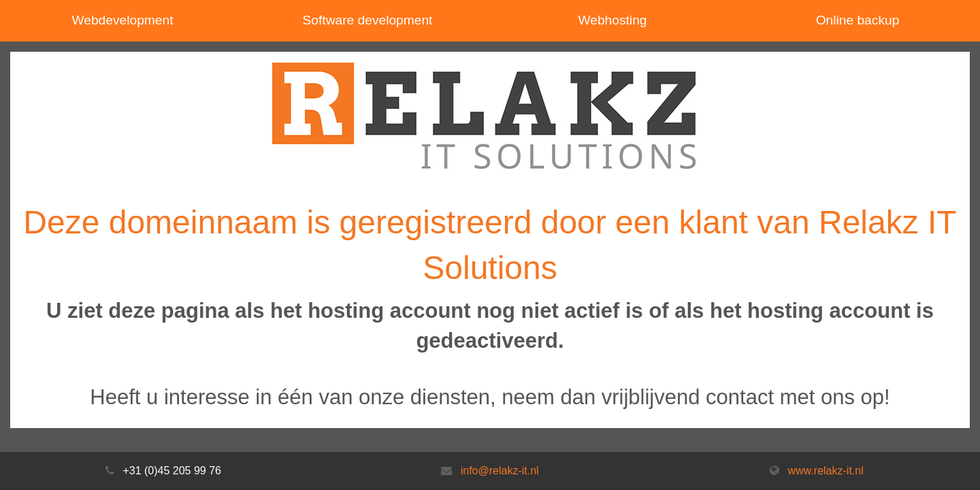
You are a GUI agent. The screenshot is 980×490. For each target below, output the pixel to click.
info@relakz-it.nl (500, 471)
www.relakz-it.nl (826, 471)
